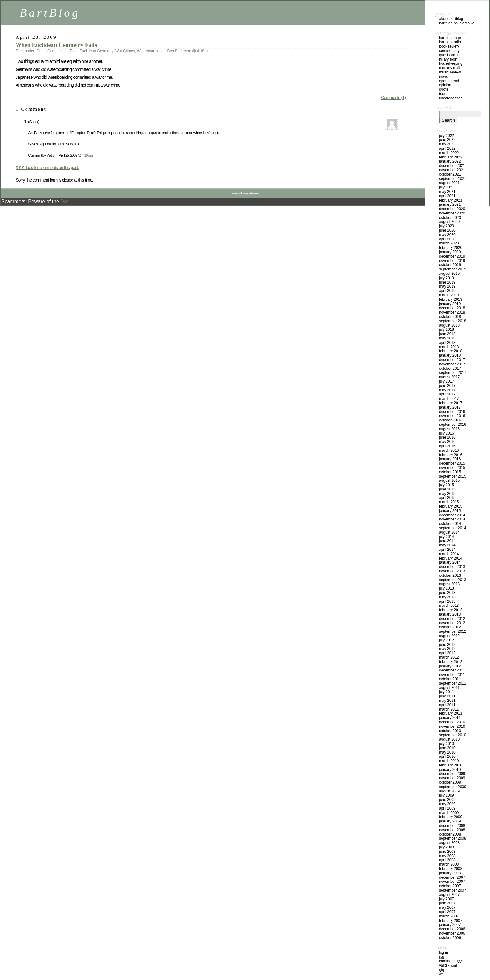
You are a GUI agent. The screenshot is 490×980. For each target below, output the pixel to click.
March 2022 (449, 153)
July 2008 (447, 847)
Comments (451, 961)
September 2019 (453, 269)
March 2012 (449, 657)
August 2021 (449, 183)
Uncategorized (451, 98)
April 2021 (447, 196)
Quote (444, 89)
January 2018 (450, 355)
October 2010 (450, 731)
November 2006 (452, 933)
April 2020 (447, 239)
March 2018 (449, 347)
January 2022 (450, 161)
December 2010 (452, 722)
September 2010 (453, 735)
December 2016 (452, 412)
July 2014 (447, 537)
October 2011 (450, 679)
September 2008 (453, 838)
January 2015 (450, 511)
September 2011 (453, 683)
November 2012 (452, 623)
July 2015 (447, 485)
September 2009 (453, 787)
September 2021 (453, 179)
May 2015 (447, 494)
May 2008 (447, 856)
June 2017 (447, 386)
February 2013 (451, 610)
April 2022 (447, 148)
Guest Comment (50, 51)
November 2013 (452, 571)
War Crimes (125, 51)
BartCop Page (450, 38)
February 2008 (451, 869)
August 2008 (449, 843)
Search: (445, 108)
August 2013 (449, 584)
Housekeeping (451, 63)
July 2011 (447, 692)
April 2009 (447, 808)
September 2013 (453, 580)
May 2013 (447, 597)
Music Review (450, 72)
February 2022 (451, 157)
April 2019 (447, 291)
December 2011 (452, 670)
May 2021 (447, 192)
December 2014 (452, 515)
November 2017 (452, 364)
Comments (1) (393, 98)
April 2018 (447, 343)
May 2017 (447, 390)
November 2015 (452, 468)
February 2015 (451, 506)
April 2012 (447, 653)
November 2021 (452, 170)
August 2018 (449, 325)
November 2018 (452, 312)
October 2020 (450, 218)
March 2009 (449, 813)
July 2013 (447, 588)
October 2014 (450, 524)
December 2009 (452, 774)
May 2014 (447, 545)
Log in (444, 952)
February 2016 (451, 455)
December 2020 (452, 209)
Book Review (449, 46)
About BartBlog (451, 19)
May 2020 (447, 235)
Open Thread (449, 81)
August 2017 (449, 377)
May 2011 (447, 701)
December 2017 (452, 360)
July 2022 (447, 136)
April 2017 (447, 394)
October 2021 (450, 174)
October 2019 (450, 265)
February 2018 (451, 351)
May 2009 (447, 804)
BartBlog (50, 13)
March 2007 (449, 916)
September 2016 (453, 425)
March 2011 (449, 709)
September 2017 (453, 373)
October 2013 (450, 575)
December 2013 (452, 567)
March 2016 (449, 450)
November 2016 (452, 416)
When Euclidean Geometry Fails (56, 45)
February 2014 (451, 558)
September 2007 (453, 890)
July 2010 (447, 744)
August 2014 (449, 532)
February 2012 (451, 662)
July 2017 (447, 381)
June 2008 (447, 852)
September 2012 (453, 631)
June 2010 (447, 748)
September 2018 (453, 321)
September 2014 (453, 528)
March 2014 (449, 554)
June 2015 (447, 489)
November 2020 (452, 213)
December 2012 (452, 619)
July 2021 (447, 187)
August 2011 (449, 688)
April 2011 (447, 705)
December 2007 (452, 877)
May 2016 (447, 442)
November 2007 (452, 882)
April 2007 (447, 912)
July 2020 (447, 226)
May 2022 (447, 144)
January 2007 (450, 925)
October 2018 (450, 317)
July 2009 (447, 795)
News (443, 77)
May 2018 (447, 338)
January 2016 (450, 459)
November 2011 (452, 675)
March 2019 (449, 295)
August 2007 (449, 895)
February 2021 (451, 200)
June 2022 (447, 140)
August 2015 (449, 480)
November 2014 (452, 519)
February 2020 (451, 248)
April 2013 (447, 601)
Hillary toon (448, 59)
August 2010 (449, 739)
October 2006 (450, 938)
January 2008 (450, 873)
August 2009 (449, 791)
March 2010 (449, 761)
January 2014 (450, 562)
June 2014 (447, 541)
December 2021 (452, 166)
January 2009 (450, 821)
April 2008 (447, 860)
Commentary (449, 51)
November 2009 (452, 778)
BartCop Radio (450, 42)
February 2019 (451, 299)
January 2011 (450, 718)
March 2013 (449, 606)
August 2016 (449, 429)
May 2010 (447, 752)
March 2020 (449, 243)
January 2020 (450, 252)
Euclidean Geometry (97, 51)
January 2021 (450, 204)
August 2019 (449, 274)
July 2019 (447, 278)
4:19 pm (87, 155)
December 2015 (452, 463)
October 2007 (450, 886)
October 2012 (450, 627)
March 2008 (449, 864)
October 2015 (450, 472)
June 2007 (447, 903)
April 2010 (447, 756)
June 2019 (447, 282)
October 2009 (450, 782)
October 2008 (450, 834)
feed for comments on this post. (47, 168)
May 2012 (447, 649)
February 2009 (451, 817)
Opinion (445, 85)
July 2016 (447, 433)
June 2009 (447, 800)
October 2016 (450, 420)
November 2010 (452, 726)
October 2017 (450, 369)
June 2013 (447, 593)
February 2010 (451, 765)
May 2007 (447, 907)
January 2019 (450, 304)
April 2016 (447, 446)
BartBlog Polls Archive (457, 23)
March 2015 (449, 502)
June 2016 (447, 437)
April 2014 (447, 550)
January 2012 (450, 666)
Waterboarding (149, 51)
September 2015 (453, 476)
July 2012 (447, 640)
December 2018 (452, 308)
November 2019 (452, 261)
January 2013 (450, 614)
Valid (448, 965)
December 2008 (452, 826)
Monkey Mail (450, 68)
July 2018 (447, 329)
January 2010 (450, 770)
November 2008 (452, 830)
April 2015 (447, 498)
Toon (443, 94)
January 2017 (450, 407)
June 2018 (447, 334)
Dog (65, 201)
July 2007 (447, 899)
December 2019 (452, 256)
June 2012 (447, 645)
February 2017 (451, 403)
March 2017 (449, 399)
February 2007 (451, 921)
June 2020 (447, 230)
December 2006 (452, 929)
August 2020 (449, 222)
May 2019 (447, 286)
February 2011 (451, 713)
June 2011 (447, 696)
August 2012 (449, 636)
